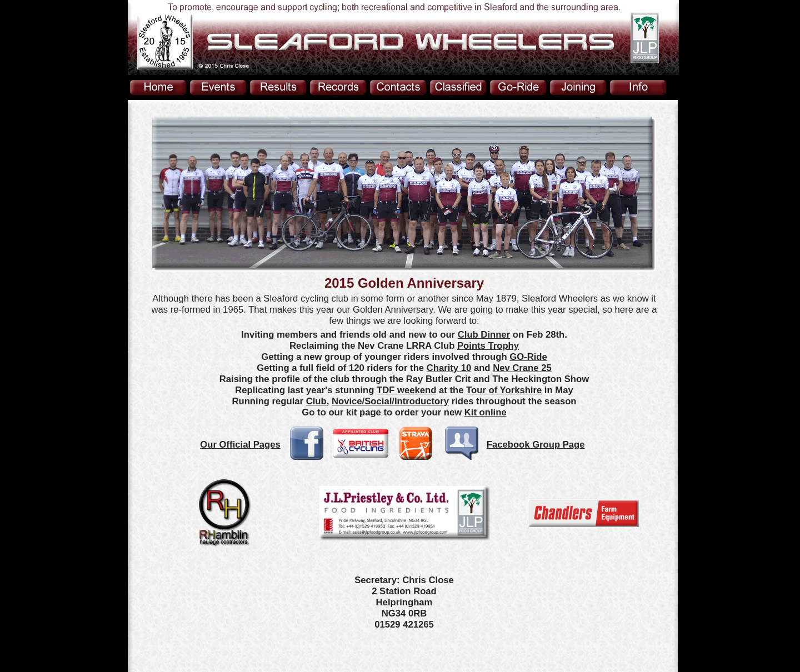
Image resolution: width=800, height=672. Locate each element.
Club (316, 401)
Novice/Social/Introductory (390, 401)
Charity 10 (449, 368)
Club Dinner (484, 335)
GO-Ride (528, 357)
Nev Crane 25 (522, 368)
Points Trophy (488, 346)
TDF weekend (406, 390)
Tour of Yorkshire (504, 390)
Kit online (486, 412)
